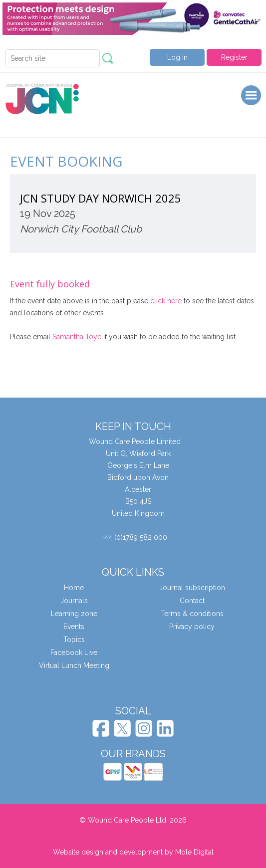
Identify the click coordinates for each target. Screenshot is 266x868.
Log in (177, 57)
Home (74, 588)
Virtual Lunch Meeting (74, 665)
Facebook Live (74, 652)
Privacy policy (192, 627)
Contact (192, 601)
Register (234, 57)
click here (166, 301)
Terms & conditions (192, 614)
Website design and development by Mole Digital (133, 852)
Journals (74, 601)
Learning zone (74, 614)
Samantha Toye (77, 337)
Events (74, 627)
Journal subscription (192, 588)
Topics (74, 640)
